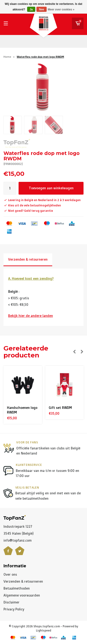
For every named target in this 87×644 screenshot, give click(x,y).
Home (7, 57)
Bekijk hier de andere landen (31, 316)
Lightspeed (43, 630)
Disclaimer (11, 602)
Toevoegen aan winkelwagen (51, 188)
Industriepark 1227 (18, 526)
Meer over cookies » (61, 9)
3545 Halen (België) (19, 533)
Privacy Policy (14, 609)
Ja (31, 9)
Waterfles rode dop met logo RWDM (40, 57)
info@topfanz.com (18, 540)
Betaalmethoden (17, 588)
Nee (42, 9)
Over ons (10, 574)
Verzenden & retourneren (28, 259)
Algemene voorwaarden (22, 595)
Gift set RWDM (60, 408)
